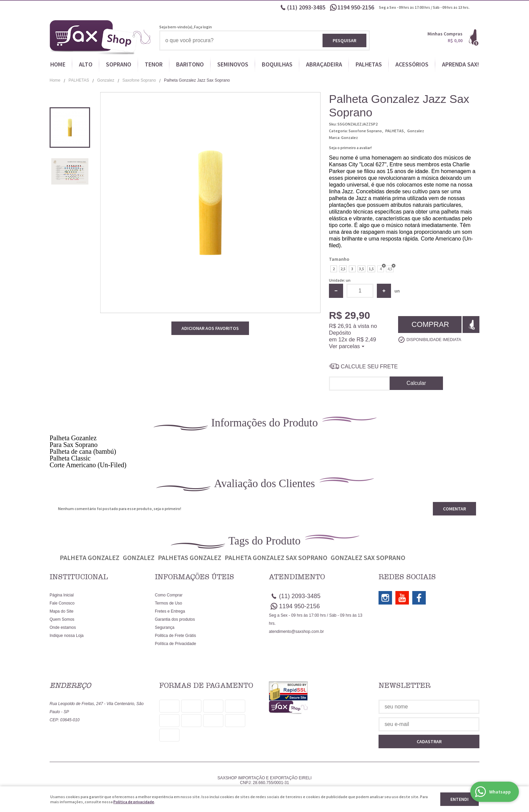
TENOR (154, 64)
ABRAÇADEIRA (324, 64)
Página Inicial (62, 595)
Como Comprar (169, 595)
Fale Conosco (62, 603)
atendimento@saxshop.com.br (296, 632)
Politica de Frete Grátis (175, 636)
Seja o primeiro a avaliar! (350, 148)
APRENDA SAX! (461, 64)
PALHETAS (369, 64)
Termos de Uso (169, 603)
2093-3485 (306, 7)
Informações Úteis (194, 577)
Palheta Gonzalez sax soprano (276, 557)
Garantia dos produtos (175, 619)
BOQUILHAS (277, 64)
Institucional (79, 577)
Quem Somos (62, 619)
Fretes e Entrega (170, 611)
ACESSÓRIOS (412, 64)
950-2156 (356, 7)
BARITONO (190, 64)
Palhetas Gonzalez (190, 557)
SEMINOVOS (233, 64)
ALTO (86, 64)
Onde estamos (63, 627)
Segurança (165, 627)
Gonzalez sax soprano (368, 557)
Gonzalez (139, 557)
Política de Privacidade (175, 644)
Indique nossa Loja (67, 636)
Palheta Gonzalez (90, 557)
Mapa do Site (62, 611)
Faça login (203, 27)
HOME (58, 64)
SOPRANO (119, 64)
